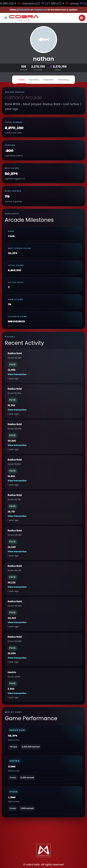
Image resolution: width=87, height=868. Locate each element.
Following (63, 80)
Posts (22, 80)
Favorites (34, 80)
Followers (48, 80)
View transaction (17, 374)
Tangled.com (40, 10)
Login (82, 18)
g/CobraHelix (23, 10)
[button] (6, 18)
